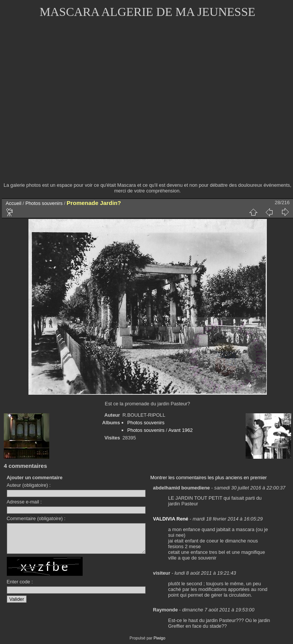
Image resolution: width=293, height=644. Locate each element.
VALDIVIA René (171, 519)
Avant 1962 (181, 430)
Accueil (13, 203)
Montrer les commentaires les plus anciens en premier (209, 478)
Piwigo (159, 638)
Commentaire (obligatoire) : (36, 518)
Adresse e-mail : (24, 502)
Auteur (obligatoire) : (29, 485)
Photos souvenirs (44, 203)
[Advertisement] (71, 105)
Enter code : (20, 587)
